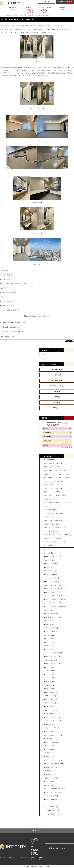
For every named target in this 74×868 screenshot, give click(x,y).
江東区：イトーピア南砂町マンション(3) (55, 528)
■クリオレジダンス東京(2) (51, 614)
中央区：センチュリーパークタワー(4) (54, 521)
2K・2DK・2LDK (57, 375)
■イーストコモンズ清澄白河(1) (52, 582)
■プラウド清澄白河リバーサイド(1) (53, 735)
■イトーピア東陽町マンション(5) (53, 592)
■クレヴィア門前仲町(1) (50, 632)
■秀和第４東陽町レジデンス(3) (52, 664)
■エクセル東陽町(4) (49, 567)
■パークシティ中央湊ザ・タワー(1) (53, 760)
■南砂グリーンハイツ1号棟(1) (52, 778)
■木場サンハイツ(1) (49, 624)
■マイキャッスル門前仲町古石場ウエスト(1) (56, 764)
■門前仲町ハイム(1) (49, 774)
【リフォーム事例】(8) (49, 546)
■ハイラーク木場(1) (49, 757)
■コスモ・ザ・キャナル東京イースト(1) (54, 599)
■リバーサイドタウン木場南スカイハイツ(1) (56, 789)
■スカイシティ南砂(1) (50, 682)
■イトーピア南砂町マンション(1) (53, 557)
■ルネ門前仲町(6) (49, 785)
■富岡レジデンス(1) (49, 685)
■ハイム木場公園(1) (49, 732)
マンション (47, 355)
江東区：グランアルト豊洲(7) (52, 524)
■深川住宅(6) (47, 753)
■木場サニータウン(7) (50, 646)
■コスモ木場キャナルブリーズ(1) (53, 603)
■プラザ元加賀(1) (49, 714)
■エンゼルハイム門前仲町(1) (52, 564)
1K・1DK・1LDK (57, 370)
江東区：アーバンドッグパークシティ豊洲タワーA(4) (58, 535)
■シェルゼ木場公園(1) (50, 671)
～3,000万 (57, 391)
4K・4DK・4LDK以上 (57, 386)
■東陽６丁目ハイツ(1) (50, 689)
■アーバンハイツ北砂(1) (50, 571)
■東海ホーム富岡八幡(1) (50, 692)
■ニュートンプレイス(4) (50, 710)
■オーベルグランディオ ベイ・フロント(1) (55, 589)
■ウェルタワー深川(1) (50, 560)
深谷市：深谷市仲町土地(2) (51, 531)
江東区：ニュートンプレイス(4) (52, 499)
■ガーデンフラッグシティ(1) (52, 649)
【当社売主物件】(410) (49, 460)
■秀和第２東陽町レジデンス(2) (52, 657)
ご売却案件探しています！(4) (52, 810)
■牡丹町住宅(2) (48, 739)
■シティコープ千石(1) (50, 678)
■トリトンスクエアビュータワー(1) (53, 717)
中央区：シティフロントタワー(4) (53, 463)
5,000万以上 (57, 408)
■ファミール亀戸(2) (49, 746)
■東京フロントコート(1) (50, 696)
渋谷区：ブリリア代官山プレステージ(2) (55, 542)
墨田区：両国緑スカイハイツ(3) (52, 485)
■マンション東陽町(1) (50, 782)
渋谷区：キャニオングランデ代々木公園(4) (55, 496)
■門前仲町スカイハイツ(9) (51, 767)
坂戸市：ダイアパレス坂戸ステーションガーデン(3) (57, 503)
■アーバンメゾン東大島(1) (51, 574)
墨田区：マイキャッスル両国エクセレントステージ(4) (58, 467)
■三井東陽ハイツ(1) (49, 724)
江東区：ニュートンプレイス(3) (52, 506)
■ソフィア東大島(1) (49, 667)
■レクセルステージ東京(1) (51, 796)
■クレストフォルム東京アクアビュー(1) (54, 607)
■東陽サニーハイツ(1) (50, 707)
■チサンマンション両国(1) (51, 699)
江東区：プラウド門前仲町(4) (52, 510)
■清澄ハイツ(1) (48, 610)
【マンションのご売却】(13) (50, 807)
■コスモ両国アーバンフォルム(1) (53, 617)
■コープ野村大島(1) (49, 635)
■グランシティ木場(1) (50, 642)
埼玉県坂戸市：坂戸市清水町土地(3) (53, 513)
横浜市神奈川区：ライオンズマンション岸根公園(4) (57, 478)
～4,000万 (57, 397)
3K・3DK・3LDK (57, 380)
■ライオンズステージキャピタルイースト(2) (56, 792)
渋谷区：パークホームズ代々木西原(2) (54, 538)
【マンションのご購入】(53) (50, 814)
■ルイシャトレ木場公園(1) (51, 799)
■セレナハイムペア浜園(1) (51, 660)
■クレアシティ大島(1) (50, 639)
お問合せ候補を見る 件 (65, 2)
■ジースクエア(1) (49, 674)
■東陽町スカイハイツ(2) (50, 703)
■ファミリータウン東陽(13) (51, 742)
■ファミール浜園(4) (49, 749)
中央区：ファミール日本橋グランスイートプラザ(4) (57, 474)
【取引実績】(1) (47, 549)
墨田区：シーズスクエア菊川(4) (52, 492)
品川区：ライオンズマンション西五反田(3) (55, 470)
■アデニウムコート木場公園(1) (52, 578)
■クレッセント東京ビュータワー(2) (53, 596)
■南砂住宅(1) (47, 771)
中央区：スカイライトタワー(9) (52, 517)
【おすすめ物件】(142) (49, 553)
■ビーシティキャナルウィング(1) (53, 721)
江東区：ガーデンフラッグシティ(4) (53, 488)
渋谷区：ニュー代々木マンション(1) (53, 481)
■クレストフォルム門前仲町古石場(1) (54, 653)
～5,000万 (57, 402)
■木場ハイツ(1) (48, 621)
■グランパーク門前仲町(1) (51, 628)
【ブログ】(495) (47, 803)
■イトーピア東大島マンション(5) (53, 585)
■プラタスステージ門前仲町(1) (52, 728)
